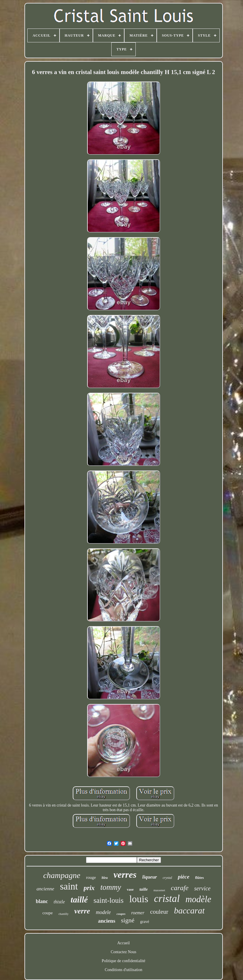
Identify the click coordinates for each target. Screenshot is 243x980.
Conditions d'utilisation (123, 970)
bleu (105, 878)
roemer (138, 913)
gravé (145, 922)
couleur (159, 912)
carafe (180, 888)
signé (128, 920)
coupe (47, 913)
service (202, 888)
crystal (168, 878)
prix (89, 888)
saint (69, 886)
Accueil (124, 943)
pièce (183, 877)
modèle (198, 899)
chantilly (63, 914)
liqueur (150, 877)
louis (139, 899)
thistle (59, 902)
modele (103, 912)
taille (144, 889)
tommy (111, 887)
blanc (42, 901)
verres (125, 875)
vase (130, 889)
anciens (107, 921)
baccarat (189, 910)
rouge (91, 877)
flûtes (199, 878)
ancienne (45, 889)
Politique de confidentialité (124, 961)
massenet (159, 890)
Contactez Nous (124, 952)
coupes (121, 914)
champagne (62, 875)
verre (82, 911)
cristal (167, 899)
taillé (79, 900)
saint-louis (108, 900)
